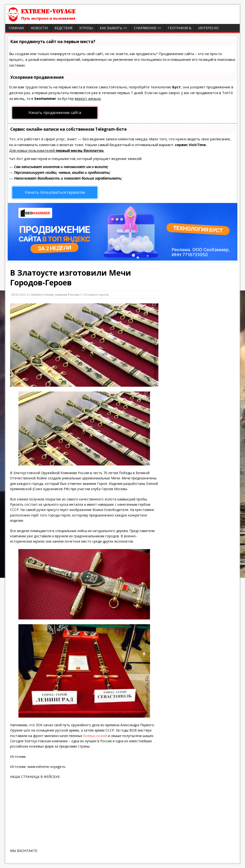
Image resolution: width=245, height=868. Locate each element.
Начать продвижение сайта (55, 113)
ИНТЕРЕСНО (209, 28)
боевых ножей (95, 736)
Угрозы (86, 28)
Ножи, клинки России (62, 295)
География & (180, 28)
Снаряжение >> (148, 28)
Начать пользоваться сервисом (55, 192)
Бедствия (63, 28)
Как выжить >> (113, 28)
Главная (16, 28)
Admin (36, 295)
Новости (39, 28)
